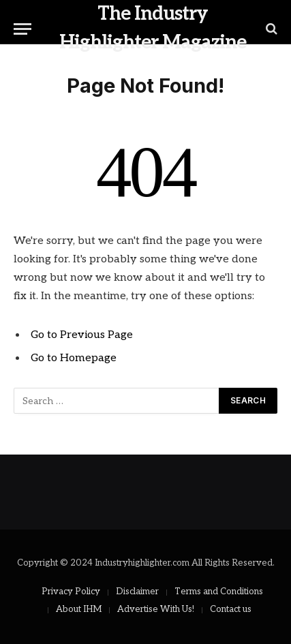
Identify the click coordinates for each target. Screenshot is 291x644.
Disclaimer (137, 592)
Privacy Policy (71, 592)
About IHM (79, 609)
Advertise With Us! (156, 609)
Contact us (231, 609)
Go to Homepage (74, 358)
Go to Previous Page (82, 335)
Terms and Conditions (219, 592)
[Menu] (22, 29)
